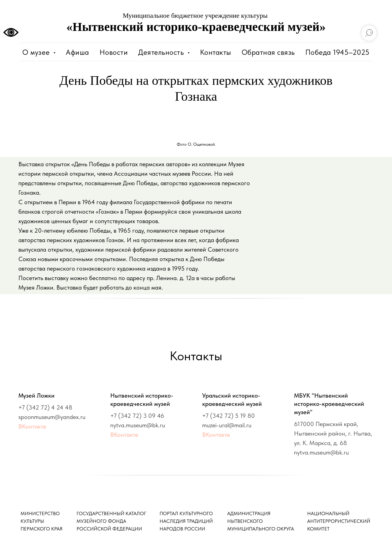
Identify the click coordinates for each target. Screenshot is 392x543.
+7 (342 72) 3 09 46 (137, 416)
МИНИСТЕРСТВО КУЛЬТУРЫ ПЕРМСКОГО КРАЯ (41, 521)
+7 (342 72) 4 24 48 (45, 407)
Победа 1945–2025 (337, 52)
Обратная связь (268, 52)
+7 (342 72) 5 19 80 (228, 416)
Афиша (77, 52)
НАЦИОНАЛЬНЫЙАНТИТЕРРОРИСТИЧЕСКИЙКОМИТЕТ (339, 521)
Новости (114, 52)
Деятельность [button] (162, 52)
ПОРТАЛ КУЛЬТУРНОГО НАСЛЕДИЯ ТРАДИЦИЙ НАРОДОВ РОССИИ (186, 521)
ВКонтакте (32, 426)
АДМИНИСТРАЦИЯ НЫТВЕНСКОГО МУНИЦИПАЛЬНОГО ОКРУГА (261, 521)
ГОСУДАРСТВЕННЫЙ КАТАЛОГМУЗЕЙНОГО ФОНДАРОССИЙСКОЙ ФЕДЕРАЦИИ (111, 521)
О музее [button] (37, 52)
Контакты (216, 52)
